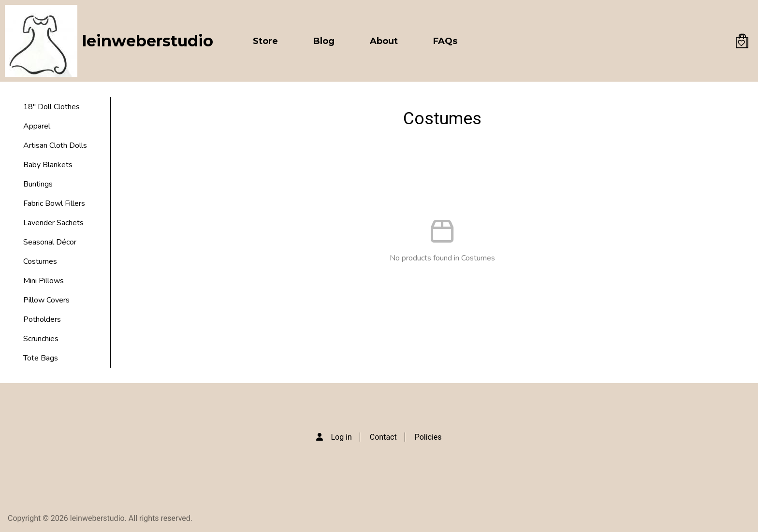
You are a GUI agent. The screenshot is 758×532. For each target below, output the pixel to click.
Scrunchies (41, 339)
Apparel (37, 126)
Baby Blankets (48, 165)
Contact (383, 437)
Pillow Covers (46, 300)
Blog (324, 41)
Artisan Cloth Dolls (55, 145)
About (384, 41)
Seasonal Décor (50, 242)
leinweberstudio (148, 41)
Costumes (40, 261)
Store (265, 41)
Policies (428, 437)
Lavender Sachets (53, 223)
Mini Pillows (44, 281)
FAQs (445, 41)
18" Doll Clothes (51, 107)
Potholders (42, 319)
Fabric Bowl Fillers (54, 203)
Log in (341, 437)
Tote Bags (41, 358)
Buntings (38, 184)
